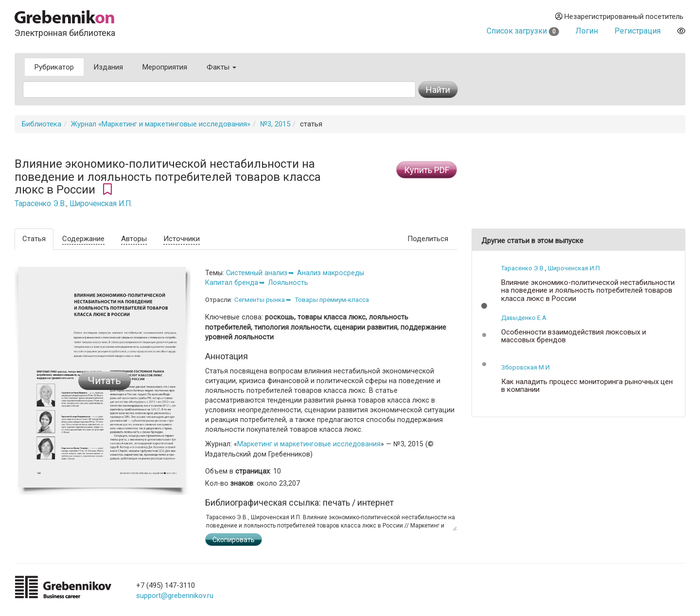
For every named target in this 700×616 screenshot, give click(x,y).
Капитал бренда (232, 282)
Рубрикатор (54, 67)
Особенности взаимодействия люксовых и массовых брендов (574, 336)
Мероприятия (165, 67)
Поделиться (428, 239)
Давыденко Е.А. (525, 318)
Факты (221, 67)
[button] (484, 306)
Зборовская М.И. (526, 367)
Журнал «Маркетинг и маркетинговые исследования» (161, 124)
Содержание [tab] (83, 239)
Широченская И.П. (101, 204)
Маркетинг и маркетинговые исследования (309, 444)
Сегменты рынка (260, 300)
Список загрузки (523, 31)
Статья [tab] (34, 239)
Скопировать (234, 540)
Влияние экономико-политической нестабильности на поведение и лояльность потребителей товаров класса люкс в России (588, 291)
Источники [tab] (182, 239)
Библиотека (42, 124)
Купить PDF (427, 170)
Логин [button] (587, 31)
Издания (108, 67)
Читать (105, 381)
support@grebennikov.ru (175, 596)
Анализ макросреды (331, 273)
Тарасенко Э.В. (40, 204)
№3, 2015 (275, 124)
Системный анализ (257, 273)
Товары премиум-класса (332, 300)
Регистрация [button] (638, 31)
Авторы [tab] (134, 239)
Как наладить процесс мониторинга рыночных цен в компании (587, 386)
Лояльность (288, 282)
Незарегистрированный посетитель (619, 17)
